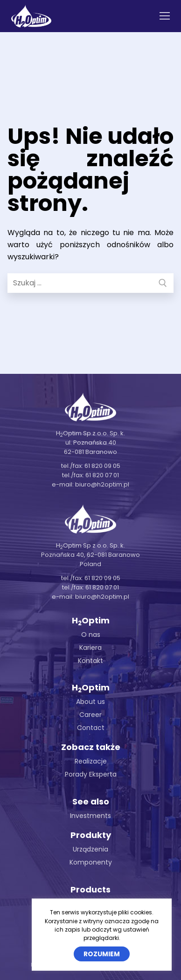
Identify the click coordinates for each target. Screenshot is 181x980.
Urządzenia (90, 849)
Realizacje (91, 761)
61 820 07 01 (102, 475)
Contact (91, 728)
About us (90, 702)
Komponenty (91, 862)
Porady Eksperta (91, 774)
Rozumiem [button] (102, 954)
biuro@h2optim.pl (102, 484)
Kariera (90, 648)
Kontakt (90, 661)
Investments (90, 816)
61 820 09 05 (102, 466)
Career (90, 715)
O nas (91, 635)
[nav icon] (165, 16)
